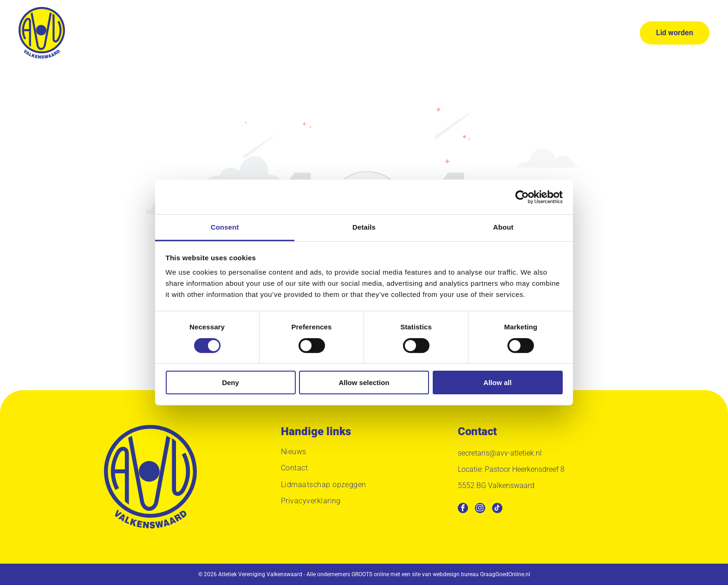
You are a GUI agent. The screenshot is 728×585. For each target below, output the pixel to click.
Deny (231, 382)
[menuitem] (208, 33)
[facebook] (463, 509)
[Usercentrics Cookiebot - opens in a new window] (522, 197)
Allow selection (364, 382)
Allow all (497, 382)
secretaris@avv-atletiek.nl (500, 453)
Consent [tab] (225, 227)
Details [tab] (364, 227)
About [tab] (503, 227)
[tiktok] (497, 509)
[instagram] (480, 509)
